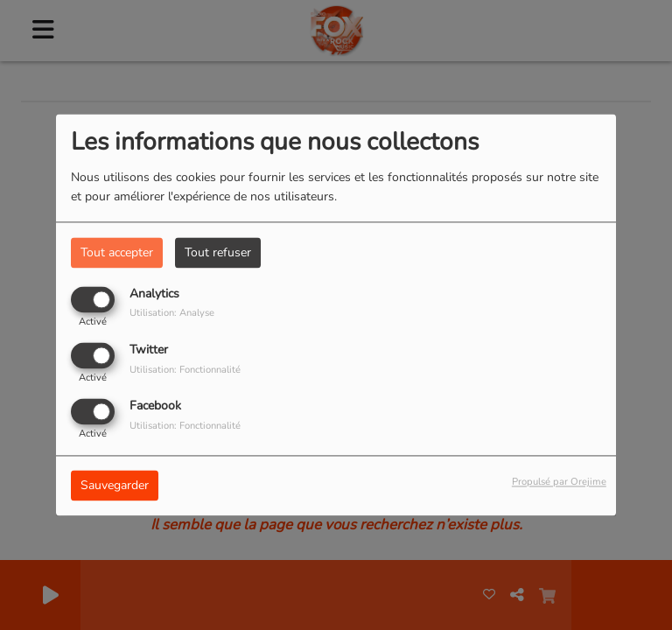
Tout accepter (117, 252)
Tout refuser (218, 252)
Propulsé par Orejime (559, 483)
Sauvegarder (115, 486)
